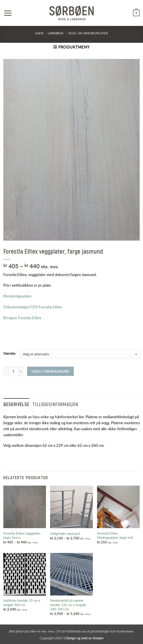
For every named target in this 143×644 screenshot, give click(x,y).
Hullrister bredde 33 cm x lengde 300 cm (22, 603)
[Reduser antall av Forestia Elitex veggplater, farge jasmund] (6, 371)
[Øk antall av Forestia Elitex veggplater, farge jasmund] (21, 371)
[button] (8, 13)
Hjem (39, 33)
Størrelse (9, 354)
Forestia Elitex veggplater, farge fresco (22, 535)
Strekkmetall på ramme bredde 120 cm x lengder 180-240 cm (68, 605)
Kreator (98, 638)
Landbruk (56, 33)
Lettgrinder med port (65, 533)
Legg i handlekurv (50, 371)
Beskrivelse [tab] (16, 404)
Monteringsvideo (17, 296)
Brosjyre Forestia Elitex (22, 318)
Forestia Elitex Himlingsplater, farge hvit (115, 535)
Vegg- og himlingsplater (88, 33)
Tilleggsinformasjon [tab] (55, 404)
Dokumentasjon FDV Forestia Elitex (33, 307)
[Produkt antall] (13, 371)
